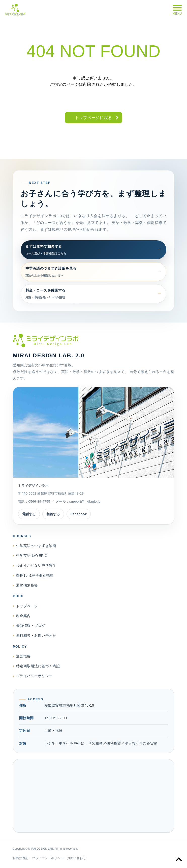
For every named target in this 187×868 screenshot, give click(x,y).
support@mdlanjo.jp (85, 501)
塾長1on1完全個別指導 (35, 575)
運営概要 (23, 656)
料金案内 (23, 616)
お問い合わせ (76, 858)
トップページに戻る (93, 118)
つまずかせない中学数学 (36, 565)
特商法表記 (21, 858)
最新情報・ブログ (31, 626)
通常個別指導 (27, 585)
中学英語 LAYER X (32, 556)
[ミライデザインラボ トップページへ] (93, 340)
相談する (53, 514)
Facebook (79, 514)
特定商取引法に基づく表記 (38, 666)
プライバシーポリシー (34, 676)
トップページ (27, 606)
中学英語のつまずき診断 (36, 546)
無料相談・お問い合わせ (36, 635)
